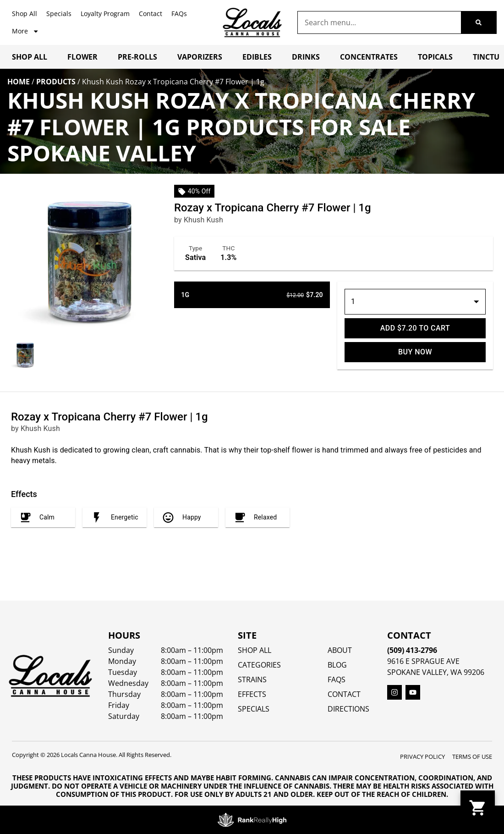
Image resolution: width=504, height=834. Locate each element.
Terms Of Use (472, 757)
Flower (82, 57)
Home (19, 82)
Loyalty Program (105, 14)
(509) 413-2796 (412, 650)
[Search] (479, 22)
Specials (59, 14)
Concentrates (369, 57)
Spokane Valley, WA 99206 (436, 672)
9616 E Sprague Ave (423, 661)
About (340, 650)
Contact (151, 14)
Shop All (25, 14)
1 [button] (353, 301)
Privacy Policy (422, 757)
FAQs (179, 14)
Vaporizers (200, 57)
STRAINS (252, 679)
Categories (259, 665)
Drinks (306, 57)
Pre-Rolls (137, 57)
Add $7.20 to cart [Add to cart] (415, 328)
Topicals (435, 57)
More (25, 31)
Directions (348, 709)
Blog (337, 665)
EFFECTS (252, 694)
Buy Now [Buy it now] (415, 352)
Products (56, 82)
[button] (478, 808)
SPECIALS (254, 709)
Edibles (257, 57)
